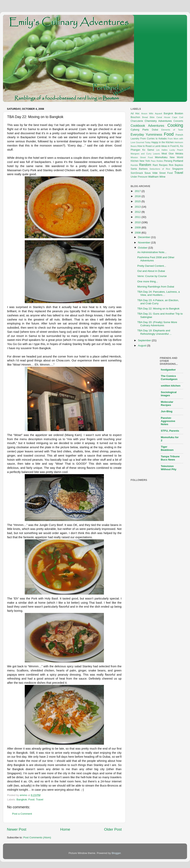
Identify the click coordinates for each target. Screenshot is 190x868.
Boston (179, 113)
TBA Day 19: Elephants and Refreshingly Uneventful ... (154, 332)
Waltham (153, 177)
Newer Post (17, 829)
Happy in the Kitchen (162, 142)
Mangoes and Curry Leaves (145, 154)
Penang (168, 161)
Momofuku (161, 157)
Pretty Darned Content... (152, 266)
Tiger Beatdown (167, 448)
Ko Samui (148, 150)
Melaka (179, 154)
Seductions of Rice (160, 169)
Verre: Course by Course (152, 276)
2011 (138, 217)
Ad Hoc (135, 113)
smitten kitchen (171, 386)
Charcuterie (137, 121)
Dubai (155, 130)
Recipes (163, 165)
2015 (138, 201)
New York (145, 161)
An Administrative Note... (152, 252)
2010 (138, 222)
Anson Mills (147, 113)
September (145, 340)
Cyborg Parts (140, 130)
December (144, 237)
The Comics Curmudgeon (169, 378)
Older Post (113, 829)
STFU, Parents (170, 431)
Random (145, 165)
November (144, 243)
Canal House (163, 117)
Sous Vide (151, 173)
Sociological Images (169, 394)
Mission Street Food (142, 157)
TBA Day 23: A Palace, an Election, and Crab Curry (158, 302)
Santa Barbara (139, 169)
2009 (138, 227)
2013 (138, 207)
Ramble (134, 165)
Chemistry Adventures (158, 121)
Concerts (178, 121)
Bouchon (135, 117)
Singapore (178, 169)
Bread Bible (148, 117)
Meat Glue (168, 154)
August (142, 346)
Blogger (116, 853)
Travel (39, 799)
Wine (162, 177)
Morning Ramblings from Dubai (156, 287)
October (143, 248)
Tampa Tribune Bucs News (170, 458)
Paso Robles (157, 161)
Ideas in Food (168, 146)
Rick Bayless (176, 165)
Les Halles (162, 150)
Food (31, 799)
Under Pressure (139, 177)
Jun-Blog (167, 411)
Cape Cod (178, 117)
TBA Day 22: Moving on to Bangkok (158, 309)
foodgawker (168, 370)
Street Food (166, 173)
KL (178, 146)
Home (65, 829)
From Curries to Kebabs (154, 139)
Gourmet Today (143, 142)
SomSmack (137, 173)
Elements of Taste (172, 130)
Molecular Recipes (167, 403)
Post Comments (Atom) (37, 837)
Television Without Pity (169, 468)
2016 (138, 196)
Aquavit (159, 113)
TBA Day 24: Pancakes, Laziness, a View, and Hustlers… (159, 293)
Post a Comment (22, 814)
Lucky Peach (176, 150)
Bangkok (22, 799)
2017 (138, 191)
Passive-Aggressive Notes (168, 421)
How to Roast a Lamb (149, 146)
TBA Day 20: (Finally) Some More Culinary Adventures (157, 324)
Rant (155, 165)
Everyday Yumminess (146, 134)
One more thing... (148, 281)
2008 (138, 233)
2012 (138, 212)
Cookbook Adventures (147, 126)
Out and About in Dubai (151, 271)
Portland (178, 161)
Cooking (175, 125)
